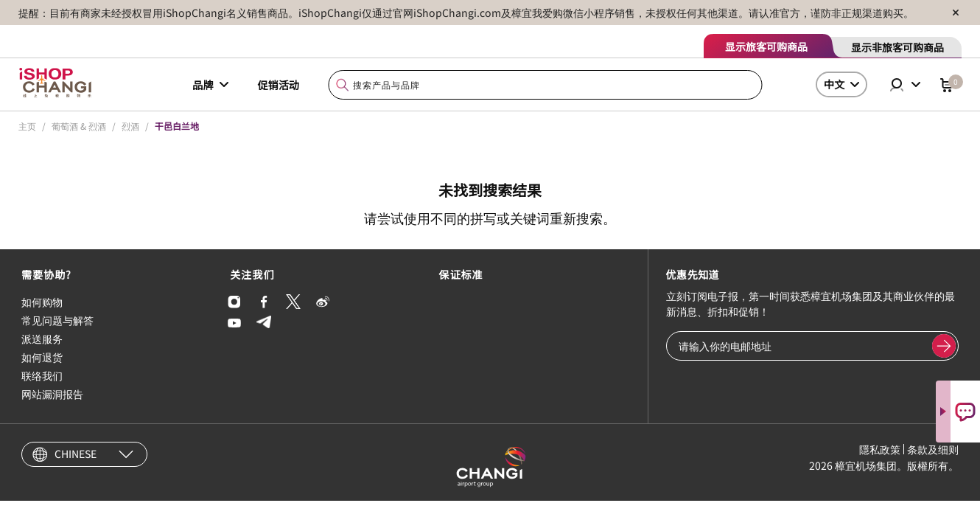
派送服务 (42, 339)
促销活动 (279, 85)
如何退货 (42, 357)
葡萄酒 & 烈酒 (79, 126)
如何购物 (42, 302)
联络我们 (42, 375)
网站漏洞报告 (52, 394)
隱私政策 (880, 449)
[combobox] (546, 85)
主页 (27, 126)
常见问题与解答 (57, 320)
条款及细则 (933, 449)
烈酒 (130, 126)
